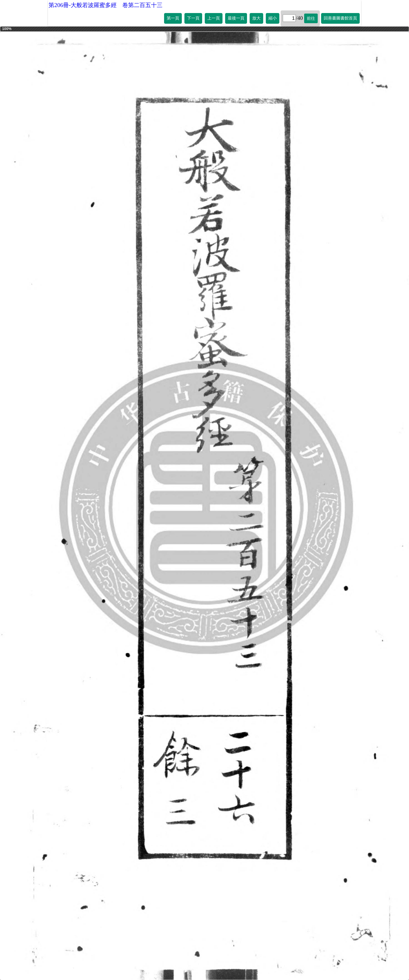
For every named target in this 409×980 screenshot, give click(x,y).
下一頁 (193, 18)
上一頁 (214, 18)
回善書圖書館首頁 (340, 18)
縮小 (273, 18)
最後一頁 (236, 18)
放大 (256, 18)
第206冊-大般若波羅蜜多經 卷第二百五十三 (106, 5)
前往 (311, 18)
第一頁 (173, 18)
